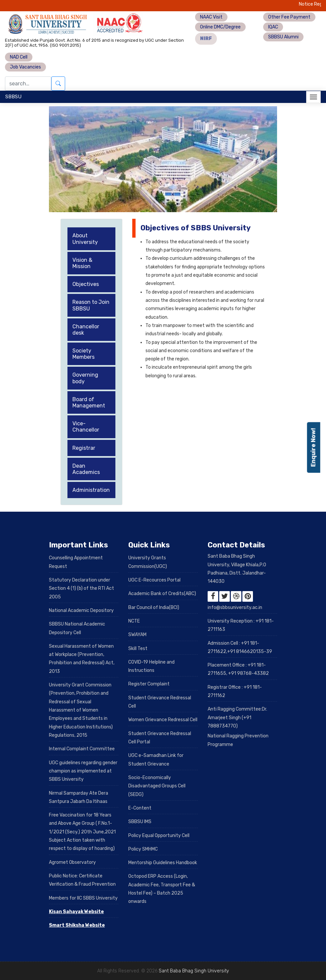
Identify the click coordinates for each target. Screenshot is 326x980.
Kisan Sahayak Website (76, 912)
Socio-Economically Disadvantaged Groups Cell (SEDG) (157, 786)
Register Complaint (149, 684)
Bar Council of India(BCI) (154, 607)
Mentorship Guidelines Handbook (163, 863)
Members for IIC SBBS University (83, 898)
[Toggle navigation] (313, 97)
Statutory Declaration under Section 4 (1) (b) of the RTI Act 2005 (81, 588)
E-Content (140, 808)
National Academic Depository (81, 610)
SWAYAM (137, 635)
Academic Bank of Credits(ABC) (162, 594)
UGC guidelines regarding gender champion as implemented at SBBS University (83, 771)
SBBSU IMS (140, 822)
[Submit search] (58, 84)
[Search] (28, 84)
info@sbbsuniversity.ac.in (235, 607)
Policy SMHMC (143, 849)
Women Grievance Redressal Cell (163, 720)
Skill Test (138, 649)
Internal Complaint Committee (82, 749)
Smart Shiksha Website (77, 925)
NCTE (134, 621)
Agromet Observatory (72, 862)
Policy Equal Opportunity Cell (159, 836)
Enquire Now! (313, 448)
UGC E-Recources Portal (154, 580)
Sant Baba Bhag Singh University (194, 971)
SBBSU (13, 97)
